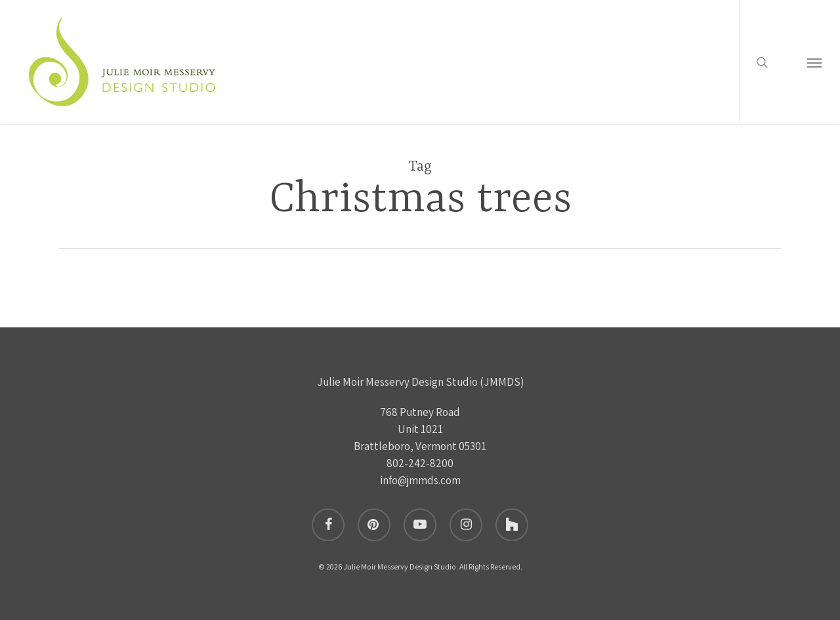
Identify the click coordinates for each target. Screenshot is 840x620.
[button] (814, 68)
